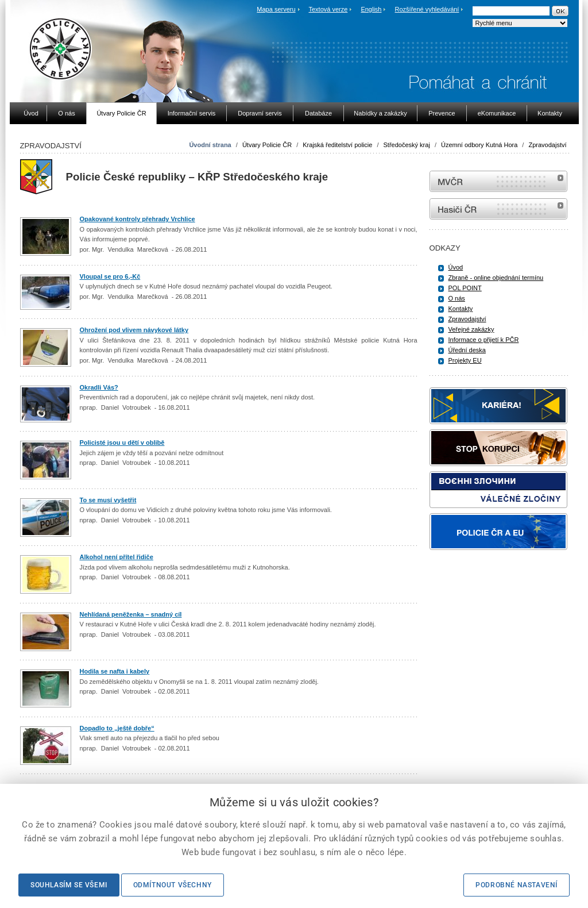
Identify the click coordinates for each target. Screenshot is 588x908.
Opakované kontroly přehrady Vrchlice (138, 219)
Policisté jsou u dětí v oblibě (122, 443)
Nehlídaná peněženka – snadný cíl (131, 614)
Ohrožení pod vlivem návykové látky (134, 330)
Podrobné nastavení (517, 885)
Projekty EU (465, 360)
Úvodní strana (210, 145)
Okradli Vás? (99, 387)
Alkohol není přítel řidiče (117, 557)
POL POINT (465, 288)
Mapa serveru (276, 9)
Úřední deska (467, 350)
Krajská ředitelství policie (337, 145)
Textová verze (328, 9)
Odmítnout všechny (173, 885)
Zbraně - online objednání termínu (496, 278)
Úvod (456, 267)
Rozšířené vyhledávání (427, 9)
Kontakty (461, 309)
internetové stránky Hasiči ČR (498, 209)
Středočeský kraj (407, 145)
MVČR (498, 181)
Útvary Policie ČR (267, 145)
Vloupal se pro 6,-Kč (110, 276)
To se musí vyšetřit (108, 500)
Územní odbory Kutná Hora (479, 145)
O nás (457, 298)
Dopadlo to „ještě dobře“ (117, 728)
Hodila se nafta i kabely (115, 671)
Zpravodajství (547, 145)
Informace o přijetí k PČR (484, 340)
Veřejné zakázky (471, 329)
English (371, 9)
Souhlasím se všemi (69, 885)
